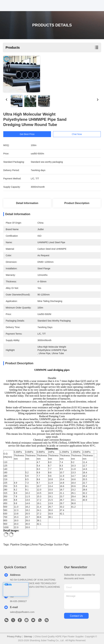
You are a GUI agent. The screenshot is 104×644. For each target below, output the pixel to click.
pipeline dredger (20, 545)
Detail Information (27, 203)
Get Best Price (33, 134)
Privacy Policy (14, 636)
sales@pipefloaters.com (22, 612)
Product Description (77, 203)
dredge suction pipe (57, 545)
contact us (76, 616)
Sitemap (28, 636)
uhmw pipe (37, 545)
